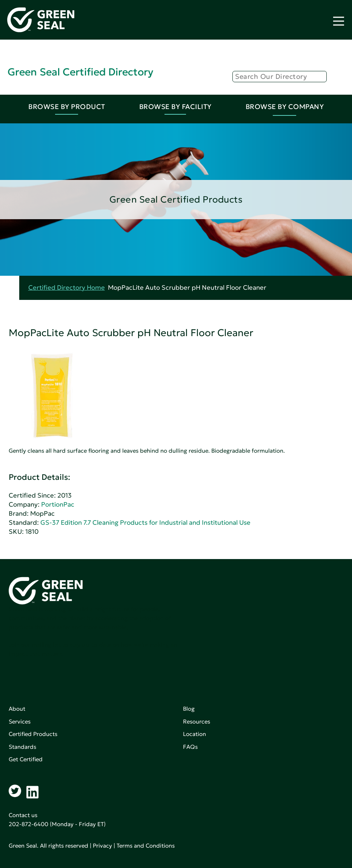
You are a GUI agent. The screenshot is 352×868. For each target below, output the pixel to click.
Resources (197, 721)
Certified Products (33, 734)
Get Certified (26, 759)
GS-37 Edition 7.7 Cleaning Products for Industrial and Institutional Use (145, 523)
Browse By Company (285, 107)
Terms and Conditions (146, 846)
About (17, 709)
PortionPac (58, 505)
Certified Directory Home (67, 288)
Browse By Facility (175, 107)
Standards (22, 747)
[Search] (280, 77)
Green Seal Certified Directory (80, 72)
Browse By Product (67, 107)
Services (20, 721)
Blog (189, 709)
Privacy (102, 846)
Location (194, 734)
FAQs (190, 747)
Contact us (23, 815)
